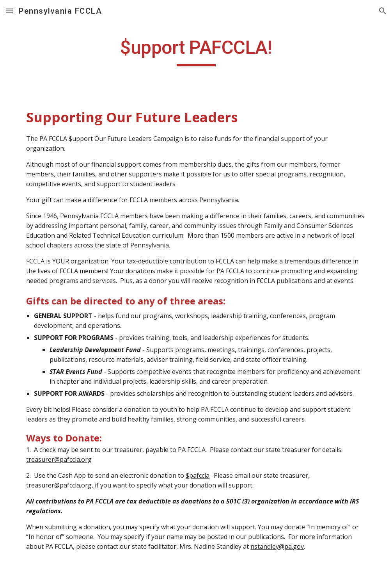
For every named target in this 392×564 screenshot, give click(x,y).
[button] (9, 11)
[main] (196, 51)
